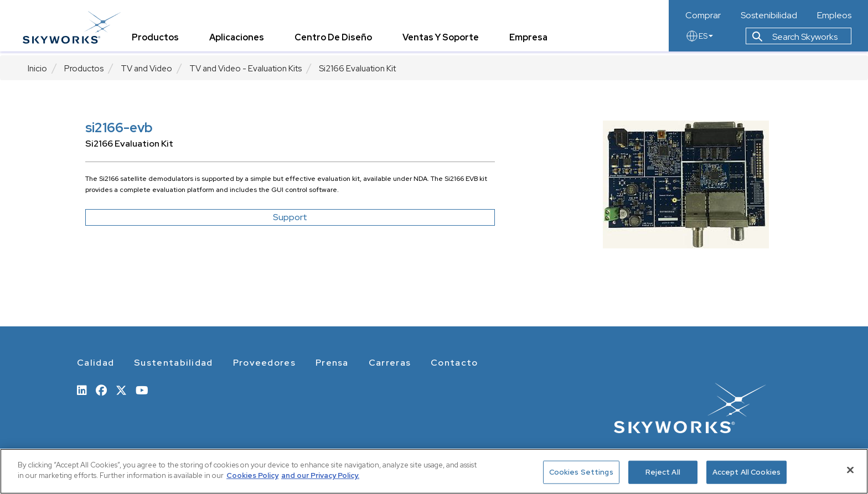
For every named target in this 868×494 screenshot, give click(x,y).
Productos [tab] (160, 41)
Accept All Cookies (746, 472)
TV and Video (146, 69)
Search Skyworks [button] (795, 41)
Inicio (37, 69)
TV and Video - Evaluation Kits (246, 69)
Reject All (663, 472)
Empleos (834, 15)
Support (290, 217)
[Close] (850, 470)
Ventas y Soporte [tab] (446, 41)
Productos (84, 69)
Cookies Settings (581, 472)
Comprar (703, 15)
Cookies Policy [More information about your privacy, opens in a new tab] (252, 475)
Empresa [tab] (533, 41)
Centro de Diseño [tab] (338, 41)
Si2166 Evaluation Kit (357, 69)
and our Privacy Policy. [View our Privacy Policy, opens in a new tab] (320, 475)
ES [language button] (699, 40)
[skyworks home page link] (77, 27)
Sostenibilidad (769, 15)
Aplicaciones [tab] (242, 41)
